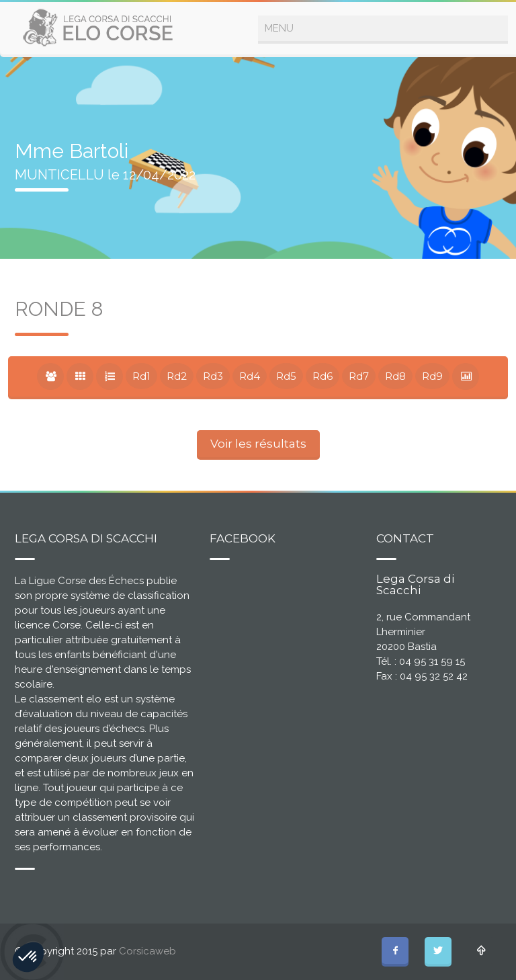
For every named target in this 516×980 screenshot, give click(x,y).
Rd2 (177, 376)
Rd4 (250, 376)
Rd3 (213, 376)
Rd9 (432, 376)
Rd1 (141, 376)
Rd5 (286, 376)
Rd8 (395, 376)
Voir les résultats (258, 444)
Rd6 (322, 376)
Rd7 (359, 376)
